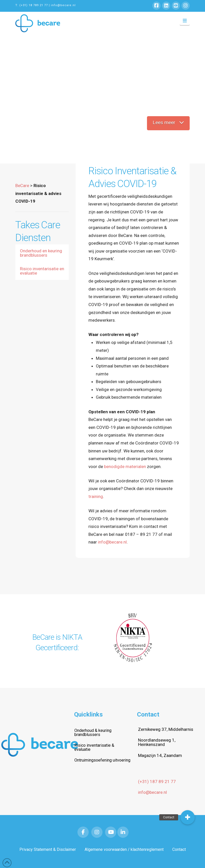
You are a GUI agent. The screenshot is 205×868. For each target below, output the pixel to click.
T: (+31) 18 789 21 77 (32, 5)
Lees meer (168, 122)
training (96, 496)
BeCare (22, 186)
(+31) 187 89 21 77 (157, 782)
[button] (185, 21)
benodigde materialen (125, 466)
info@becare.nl (63, 5)
